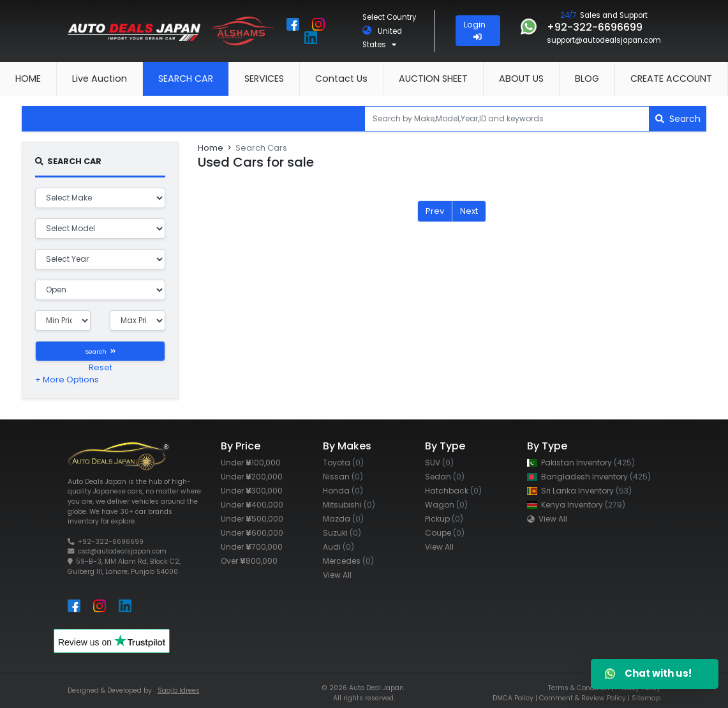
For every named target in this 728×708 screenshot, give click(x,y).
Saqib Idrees (179, 690)
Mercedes (348, 561)
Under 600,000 (252, 533)
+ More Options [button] (67, 380)
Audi (338, 547)
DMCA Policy (513, 698)
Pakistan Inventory (581, 463)
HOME (28, 79)
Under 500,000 (252, 519)
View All (337, 575)
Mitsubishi (349, 505)
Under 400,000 (252, 505)
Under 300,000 (252, 491)
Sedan (445, 477)
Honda (343, 491)
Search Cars (261, 148)
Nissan (343, 477)
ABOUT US (521, 79)
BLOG (587, 79)
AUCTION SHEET (433, 79)
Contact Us (341, 79)
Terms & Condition (579, 688)
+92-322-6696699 (111, 542)
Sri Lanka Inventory (579, 491)
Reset (100, 367)
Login (478, 30)
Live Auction (100, 79)
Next (469, 211)
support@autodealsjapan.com (604, 40)
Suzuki (342, 533)
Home (211, 148)
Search (678, 119)
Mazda (343, 519)
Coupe (445, 533)
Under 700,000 (252, 547)
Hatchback (453, 491)
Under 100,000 (251, 463)
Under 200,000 (252, 477)
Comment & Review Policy (583, 698)
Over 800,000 (249, 561)
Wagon (446, 505)
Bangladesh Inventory (589, 477)
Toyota (343, 463)
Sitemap (646, 698)
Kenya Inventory (576, 505)
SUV (439, 463)
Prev (435, 211)
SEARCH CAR (186, 79)
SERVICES (264, 79)
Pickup (444, 519)
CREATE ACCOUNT (671, 79)
